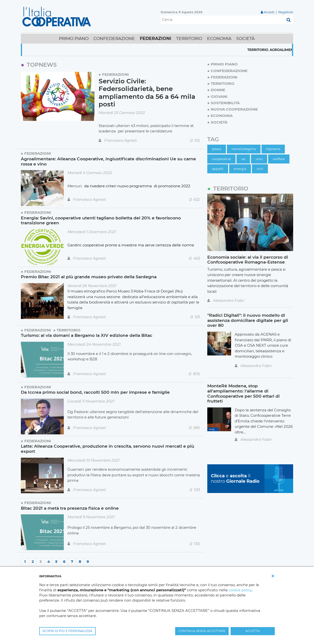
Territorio (273, 50)
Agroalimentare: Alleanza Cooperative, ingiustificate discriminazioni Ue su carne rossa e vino (108, 161)
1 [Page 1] (25, 562)
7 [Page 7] (72, 562)
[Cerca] (222, 20)
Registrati (286, 12)
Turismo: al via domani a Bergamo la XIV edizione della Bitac (87, 335)
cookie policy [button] (240, 590)
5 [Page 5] (56, 562)
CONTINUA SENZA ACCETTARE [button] (202, 631)
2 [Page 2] (33, 562)
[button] (273, 576)
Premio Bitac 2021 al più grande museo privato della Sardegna (89, 277)
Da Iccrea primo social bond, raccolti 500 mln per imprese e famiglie (95, 392)
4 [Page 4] (49, 562)
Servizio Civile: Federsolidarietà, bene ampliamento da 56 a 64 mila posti (147, 93)
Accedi (269, 12)
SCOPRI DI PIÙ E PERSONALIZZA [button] (67, 631)
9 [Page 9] (88, 562)
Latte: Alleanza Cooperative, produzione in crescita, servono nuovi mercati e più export (108, 449)
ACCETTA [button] (253, 631)
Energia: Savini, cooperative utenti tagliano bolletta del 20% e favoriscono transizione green (101, 220)
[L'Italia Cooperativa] (58, 16)
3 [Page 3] (41, 562)
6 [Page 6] (64, 562)
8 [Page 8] (80, 562)
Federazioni (115, 74)
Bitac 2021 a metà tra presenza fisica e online (70, 508)
